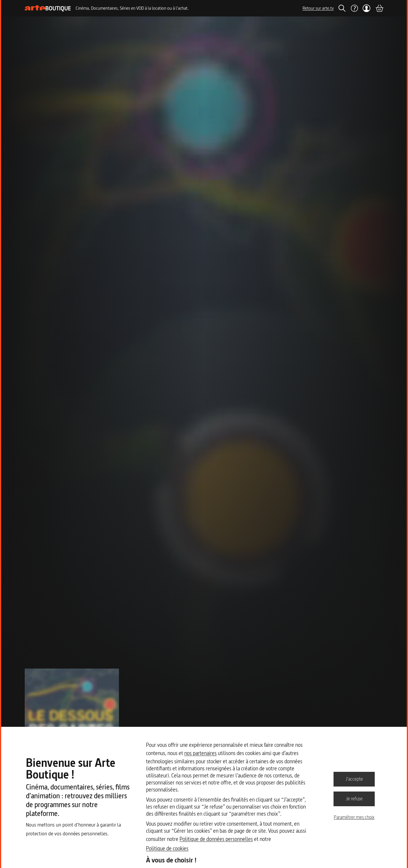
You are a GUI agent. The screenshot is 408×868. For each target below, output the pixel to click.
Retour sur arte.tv (318, 8)
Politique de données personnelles (216, 839)
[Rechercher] (342, 8)
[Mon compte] (367, 8)
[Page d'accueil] (48, 8)
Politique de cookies (167, 848)
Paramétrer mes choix (354, 817)
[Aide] (354, 8)
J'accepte (354, 779)
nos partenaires (200, 753)
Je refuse (354, 799)
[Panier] (379, 8)
